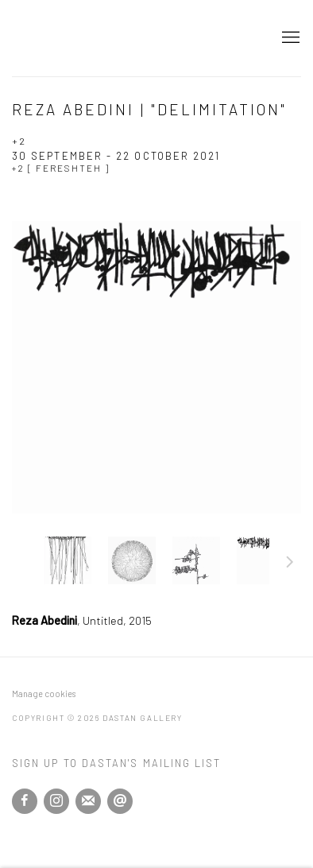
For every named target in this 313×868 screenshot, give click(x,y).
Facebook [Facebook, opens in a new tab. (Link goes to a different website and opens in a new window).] (25, 801)
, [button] (68, 560)
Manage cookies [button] (44, 694)
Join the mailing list (88, 801)
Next (290, 564)
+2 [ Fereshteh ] (61, 168)
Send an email (120, 801)
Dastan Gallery (68, 38)
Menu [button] (289, 38)
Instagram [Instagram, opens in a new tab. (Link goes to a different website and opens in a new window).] (56, 801)
